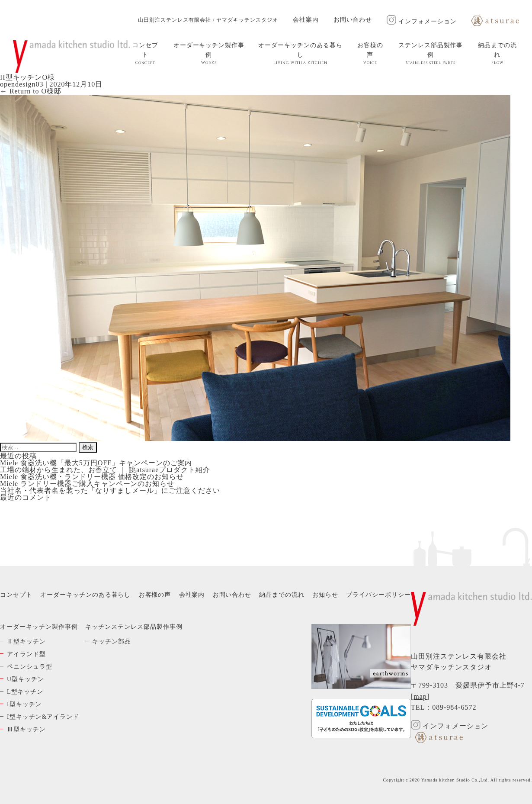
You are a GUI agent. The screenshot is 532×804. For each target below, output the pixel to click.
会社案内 (306, 20)
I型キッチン (24, 704)
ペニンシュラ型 (30, 667)
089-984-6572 (454, 707)
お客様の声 (370, 54)
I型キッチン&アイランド (43, 717)
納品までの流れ (497, 54)
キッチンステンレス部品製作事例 (134, 627)
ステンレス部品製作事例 (431, 54)
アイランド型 (26, 654)
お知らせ (325, 595)
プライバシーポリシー (378, 595)
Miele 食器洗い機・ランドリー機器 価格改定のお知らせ (92, 477)
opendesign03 (22, 84)
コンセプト (145, 54)
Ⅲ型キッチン (26, 729)
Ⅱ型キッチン (26, 642)
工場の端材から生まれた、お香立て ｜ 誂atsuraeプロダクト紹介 (105, 470)
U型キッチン (26, 679)
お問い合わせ (353, 20)
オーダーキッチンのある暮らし (300, 54)
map (420, 696)
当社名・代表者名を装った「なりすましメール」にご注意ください (110, 490)
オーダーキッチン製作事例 (209, 54)
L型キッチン (25, 692)
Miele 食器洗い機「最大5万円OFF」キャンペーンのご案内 (96, 463)
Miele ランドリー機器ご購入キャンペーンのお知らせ (87, 484)
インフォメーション (422, 21)
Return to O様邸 (31, 91)
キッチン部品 (112, 642)
